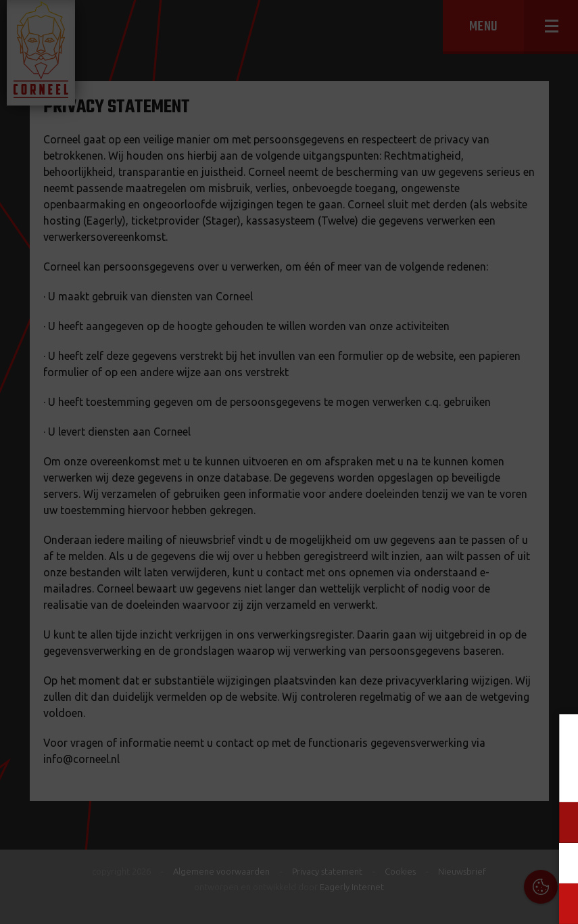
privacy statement (510, 778)
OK (557, 903)
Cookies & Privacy (414, 741)
